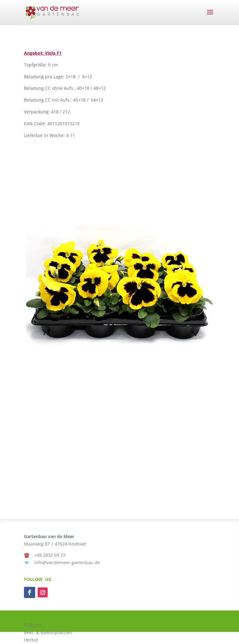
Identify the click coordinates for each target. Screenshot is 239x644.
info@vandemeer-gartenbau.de (67, 562)
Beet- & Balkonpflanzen (48, 632)
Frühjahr (33, 625)
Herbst (31, 640)
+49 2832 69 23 (50, 555)
